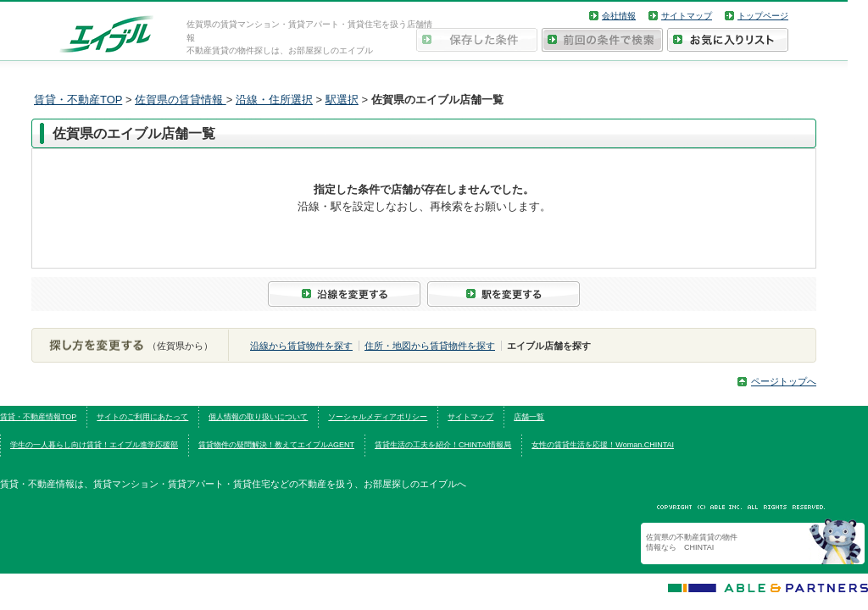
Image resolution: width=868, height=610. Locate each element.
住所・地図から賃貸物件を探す (430, 346)
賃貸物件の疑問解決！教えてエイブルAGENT (276, 445)
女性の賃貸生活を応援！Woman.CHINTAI (603, 445)
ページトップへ (784, 381)
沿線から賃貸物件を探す (301, 346)
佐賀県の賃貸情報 (181, 100)
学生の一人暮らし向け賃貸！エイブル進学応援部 (94, 445)
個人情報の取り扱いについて (258, 417)
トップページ (763, 16)
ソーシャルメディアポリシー (378, 417)
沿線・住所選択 (274, 100)
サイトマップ (687, 16)
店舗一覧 (529, 417)
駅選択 (342, 100)
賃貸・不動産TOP (78, 100)
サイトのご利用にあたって (142, 417)
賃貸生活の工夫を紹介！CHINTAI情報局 (443, 445)
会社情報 (619, 16)
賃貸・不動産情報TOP (38, 417)
